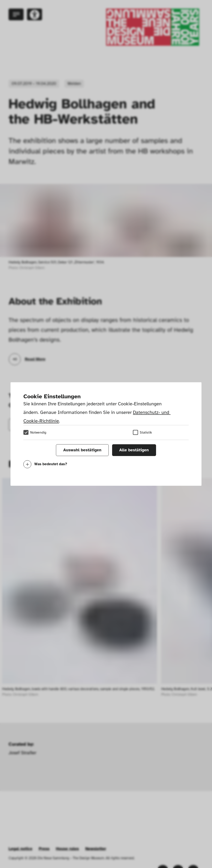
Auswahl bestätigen (82, 450)
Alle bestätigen (134, 450)
